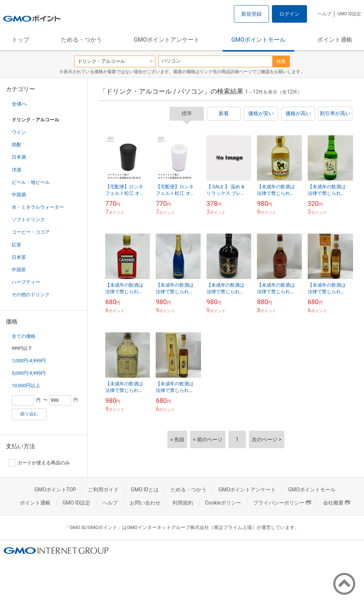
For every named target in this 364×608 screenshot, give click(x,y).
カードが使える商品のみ (39, 463)
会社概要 (337, 503)
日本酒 (19, 157)
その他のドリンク (31, 294)
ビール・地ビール (31, 182)
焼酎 (16, 145)
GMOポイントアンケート (167, 40)
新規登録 (251, 14)
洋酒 (16, 170)
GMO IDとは (145, 490)
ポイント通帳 (335, 40)
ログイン (289, 14)
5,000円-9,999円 (29, 373)
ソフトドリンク (28, 220)
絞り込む (29, 414)
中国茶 (19, 270)
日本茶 (19, 257)
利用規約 (183, 503)
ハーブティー (26, 282)
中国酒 (19, 195)
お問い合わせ (145, 503)
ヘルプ (325, 14)
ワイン (19, 132)
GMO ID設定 (349, 14)
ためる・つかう (81, 40)
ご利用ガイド (103, 490)
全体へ (19, 104)
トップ (20, 40)
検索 (281, 61)
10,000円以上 (26, 386)
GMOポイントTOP (55, 490)
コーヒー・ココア (31, 232)
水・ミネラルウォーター (38, 207)
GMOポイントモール (258, 40)
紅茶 (16, 245)
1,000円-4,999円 (29, 361)
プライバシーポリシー (282, 503)
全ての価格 (24, 336)
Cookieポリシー (223, 503)
